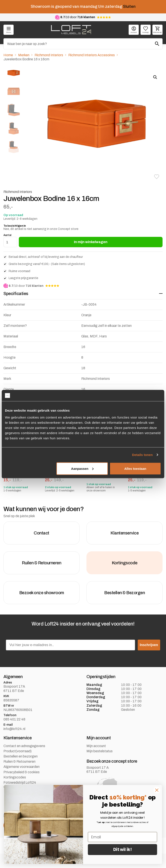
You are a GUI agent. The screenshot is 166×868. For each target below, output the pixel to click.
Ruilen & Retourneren (19, 762)
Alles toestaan (135, 468)
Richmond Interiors (49, 55)
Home (8, 55)
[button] (156, 177)
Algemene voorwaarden (22, 767)
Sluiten (129, 6)
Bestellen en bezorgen (21, 756)
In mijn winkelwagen (91, 242)
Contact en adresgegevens (24, 746)
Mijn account (96, 746)
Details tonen (142, 455)
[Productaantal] (10, 242)
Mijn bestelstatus (100, 751)
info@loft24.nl (14, 729)
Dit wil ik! (122, 850)
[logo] (71, 30)
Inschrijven (149, 645)
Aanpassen (82, 468)
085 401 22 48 (14, 719)
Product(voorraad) (18, 751)
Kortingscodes (15, 777)
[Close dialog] (157, 790)
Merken (24, 55)
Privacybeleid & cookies (22, 772)
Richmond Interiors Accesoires (92, 55)
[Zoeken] (83, 44)
